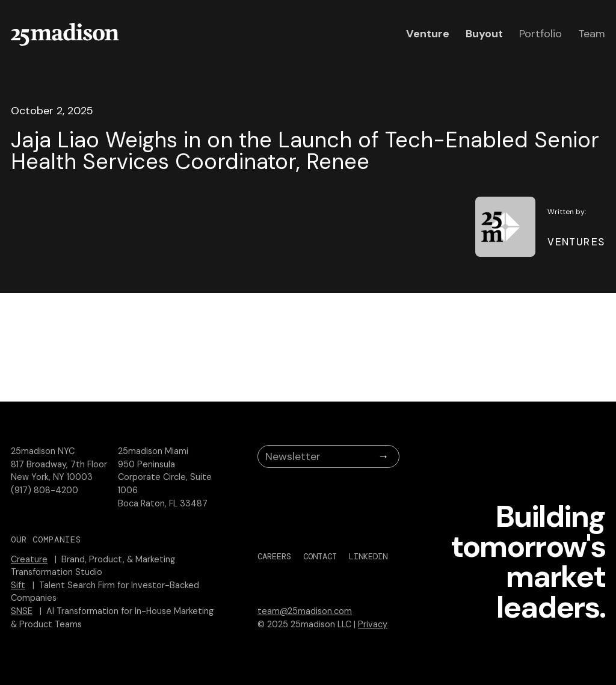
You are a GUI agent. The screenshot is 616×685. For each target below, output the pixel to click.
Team (592, 34)
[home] (65, 34)
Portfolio (541, 34)
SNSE (22, 611)
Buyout (484, 34)
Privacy (373, 624)
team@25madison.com (305, 611)
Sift (18, 585)
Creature (29, 559)
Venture (428, 34)
